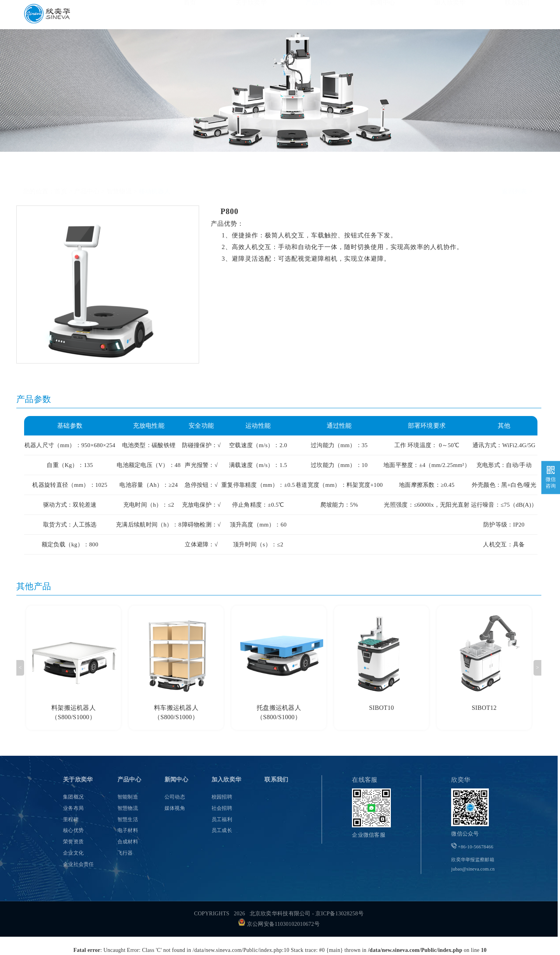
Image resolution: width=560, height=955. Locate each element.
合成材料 (128, 842)
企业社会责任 (79, 864)
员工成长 (222, 830)
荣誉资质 (73, 842)
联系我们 (517, 14)
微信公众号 (465, 834)
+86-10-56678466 (472, 846)
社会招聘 (222, 808)
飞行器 (125, 853)
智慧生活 (128, 819)
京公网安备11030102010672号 (279, 924)
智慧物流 (119, 172)
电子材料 (128, 830)
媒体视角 (175, 808)
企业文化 (73, 853)
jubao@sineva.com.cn (473, 869)
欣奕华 (461, 780)
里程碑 (71, 819)
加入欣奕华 (450, 14)
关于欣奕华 (251, 14)
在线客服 (365, 780)
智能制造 (128, 797)
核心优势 (73, 830)
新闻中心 (382, 14)
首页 (190, 14)
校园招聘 (222, 797)
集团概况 (73, 797)
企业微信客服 (369, 835)
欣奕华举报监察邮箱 (473, 864)
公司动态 (175, 797)
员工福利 (222, 819)
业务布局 (73, 808)
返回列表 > (517, 172)
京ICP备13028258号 (339, 914)
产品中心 (318, 14)
